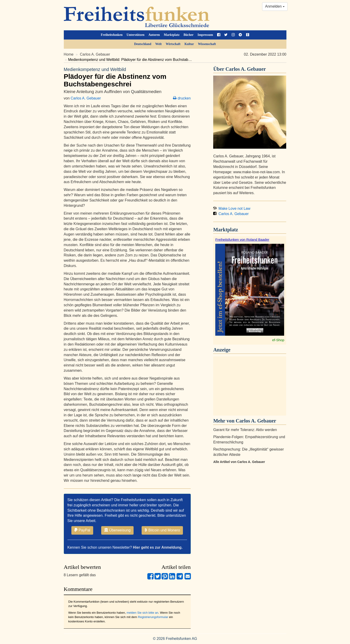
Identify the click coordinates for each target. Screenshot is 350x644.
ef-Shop (278, 340)
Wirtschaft (173, 44)
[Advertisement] (250, 386)
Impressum (205, 35)
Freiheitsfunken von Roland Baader (242, 240)
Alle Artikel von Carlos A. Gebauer (239, 462)
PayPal (82, 530)
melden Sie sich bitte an (143, 613)
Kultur (189, 44)
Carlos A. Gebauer (95, 54)
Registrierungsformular (153, 617)
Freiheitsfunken (112, 35)
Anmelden (275, 6)
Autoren (154, 35)
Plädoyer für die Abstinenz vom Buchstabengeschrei (127, 77)
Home (69, 54)
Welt (158, 44)
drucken (182, 98)
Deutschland (143, 44)
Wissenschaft (207, 44)
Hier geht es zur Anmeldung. (158, 547)
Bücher (189, 35)
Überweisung (117, 530)
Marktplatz (172, 35)
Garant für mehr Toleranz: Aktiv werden (245, 430)
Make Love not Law (232, 209)
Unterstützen (135, 35)
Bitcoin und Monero (162, 530)
